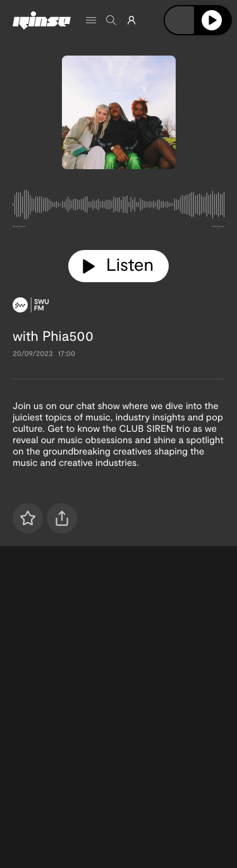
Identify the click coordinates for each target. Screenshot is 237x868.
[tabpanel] (118, 207)
